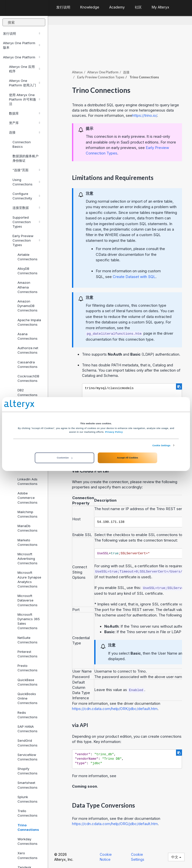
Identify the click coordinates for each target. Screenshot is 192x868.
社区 (138, 7)
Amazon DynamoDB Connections (27, 306)
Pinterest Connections (27, 654)
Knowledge (90, 7)
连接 (24, 132)
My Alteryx (160, 7)
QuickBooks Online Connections (27, 698)
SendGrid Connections (27, 743)
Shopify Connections (27, 771)
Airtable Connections (27, 257)
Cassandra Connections (27, 364)
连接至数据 (26, 208)
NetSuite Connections (27, 640)
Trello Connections (27, 813)
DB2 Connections (27, 392)
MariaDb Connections (27, 528)
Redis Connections (27, 715)
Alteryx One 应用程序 (24, 69)
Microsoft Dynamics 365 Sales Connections (29, 621)
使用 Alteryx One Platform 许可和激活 (24, 99)
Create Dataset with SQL (134, 277)
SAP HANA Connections (27, 729)
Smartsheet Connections (27, 785)
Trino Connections (28, 827)
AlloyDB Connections (27, 271)
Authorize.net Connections (28, 350)
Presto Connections (27, 668)
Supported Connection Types (26, 222)
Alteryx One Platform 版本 (21, 45)
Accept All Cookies (127, 458)
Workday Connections (27, 841)
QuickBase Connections (27, 682)
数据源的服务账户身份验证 (25, 158)
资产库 (24, 123)
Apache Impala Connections (29, 322)
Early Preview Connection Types (26, 240)
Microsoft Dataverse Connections (27, 600)
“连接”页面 (26, 170)
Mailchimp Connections (27, 514)
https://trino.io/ (145, 115)
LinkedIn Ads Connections (27, 481)
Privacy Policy (114, 432)
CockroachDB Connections (28, 378)
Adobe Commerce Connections (27, 498)
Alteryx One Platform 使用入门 (24, 83)
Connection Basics (22, 144)
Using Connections (26, 182)
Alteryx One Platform (21, 57)
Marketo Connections (27, 542)
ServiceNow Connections (27, 757)
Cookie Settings (161, 445)
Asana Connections (27, 336)
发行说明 (21, 33)
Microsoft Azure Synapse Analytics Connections (29, 579)
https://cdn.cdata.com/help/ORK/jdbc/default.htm (115, 709)
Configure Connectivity (26, 196)
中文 (176, 857)
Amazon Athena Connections (27, 287)
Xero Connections (27, 855)
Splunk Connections (27, 799)
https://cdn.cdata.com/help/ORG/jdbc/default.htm (115, 824)
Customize (64, 458)
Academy (117, 7)
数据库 (24, 113)
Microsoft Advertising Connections (27, 559)
